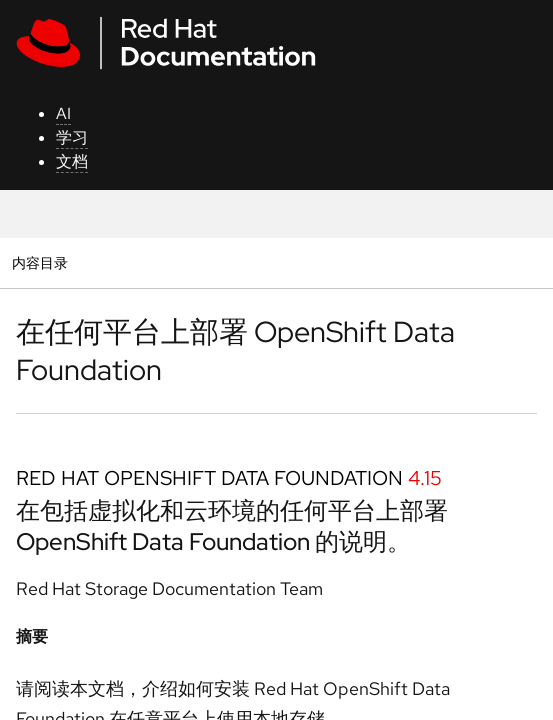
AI (63, 113)
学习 (72, 137)
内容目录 (39, 262)
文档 (72, 161)
